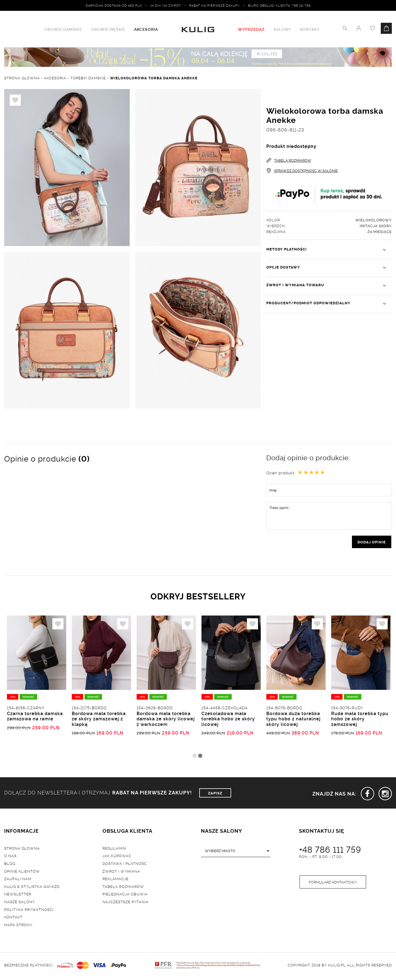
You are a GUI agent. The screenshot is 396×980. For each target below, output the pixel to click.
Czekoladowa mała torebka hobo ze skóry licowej (228, 720)
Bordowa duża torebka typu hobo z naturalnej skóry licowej (293, 720)
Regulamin (114, 849)
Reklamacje (116, 880)
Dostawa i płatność (125, 864)
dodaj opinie (372, 542)
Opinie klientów (22, 872)
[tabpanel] (37, 684)
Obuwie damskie (63, 29)
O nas (10, 857)
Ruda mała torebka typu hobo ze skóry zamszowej (360, 720)
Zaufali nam (18, 880)
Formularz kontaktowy (333, 883)
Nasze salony (20, 903)
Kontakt (310, 29)
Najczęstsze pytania (126, 903)
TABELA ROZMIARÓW (289, 160)
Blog (10, 864)
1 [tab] (195, 757)
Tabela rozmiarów (123, 887)
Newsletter (18, 895)
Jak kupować (117, 857)
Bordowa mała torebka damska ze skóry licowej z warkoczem (166, 720)
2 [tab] (200, 757)
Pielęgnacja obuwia (125, 895)
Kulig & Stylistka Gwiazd (32, 887)
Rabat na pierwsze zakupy (214, 5)
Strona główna (22, 849)
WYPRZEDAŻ (251, 29)
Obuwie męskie (108, 29)
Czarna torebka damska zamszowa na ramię (35, 717)
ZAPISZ (215, 794)
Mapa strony (18, 926)
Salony (282, 29)
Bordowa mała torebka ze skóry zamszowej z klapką (99, 720)
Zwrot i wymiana (121, 872)
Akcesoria (146, 29)
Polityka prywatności (29, 910)
